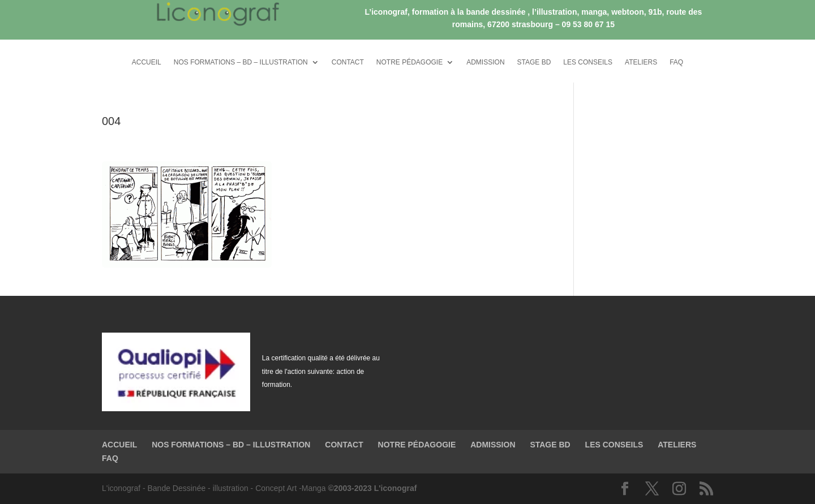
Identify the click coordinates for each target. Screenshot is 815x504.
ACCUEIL (147, 62)
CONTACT (348, 62)
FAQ (676, 62)
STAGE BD (534, 62)
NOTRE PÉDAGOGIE (409, 62)
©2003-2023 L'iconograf (373, 488)
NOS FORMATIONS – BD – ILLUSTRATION (241, 62)
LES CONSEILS (588, 62)
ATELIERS (641, 62)
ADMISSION (485, 62)
